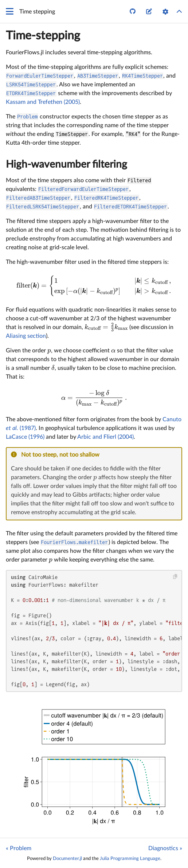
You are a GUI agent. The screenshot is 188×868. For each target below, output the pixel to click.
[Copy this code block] (175, 577)
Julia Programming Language (130, 859)
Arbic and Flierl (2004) (105, 437)
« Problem (19, 848)
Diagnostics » (165, 848)
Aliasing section (26, 336)
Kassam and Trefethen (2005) (43, 102)
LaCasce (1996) (25, 437)
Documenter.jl (67, 859)
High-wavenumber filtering (66, 164)
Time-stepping (43, 36)
